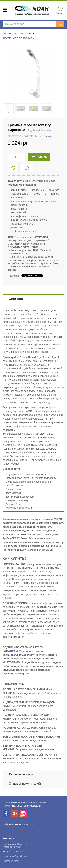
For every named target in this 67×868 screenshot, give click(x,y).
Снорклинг (25, 33)
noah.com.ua (18, 655)
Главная (8, 33)
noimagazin (22, 674)
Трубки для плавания (17, 38)
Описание (16, 299)
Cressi (47, 136)
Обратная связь (11, 861)
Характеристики (21, 774)
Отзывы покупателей (25, 784)
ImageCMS (27, 824)
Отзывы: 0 (27, 136)
